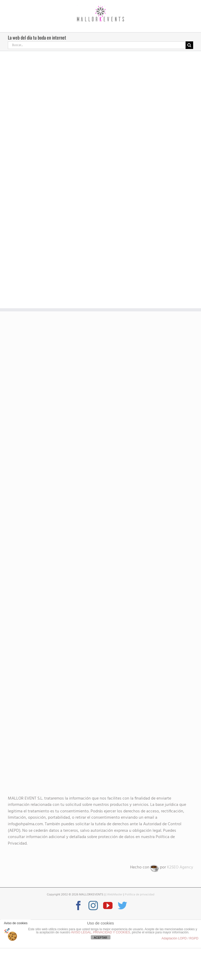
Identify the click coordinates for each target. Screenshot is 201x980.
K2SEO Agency (180, 867)
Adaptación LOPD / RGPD (180, 938)
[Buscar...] (97, 45)
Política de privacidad (140, 895)
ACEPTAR (100, 938)
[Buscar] (189, 45)
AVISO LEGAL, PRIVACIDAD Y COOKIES (100, 932)
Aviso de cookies (16, 923)
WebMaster (115, 895)
